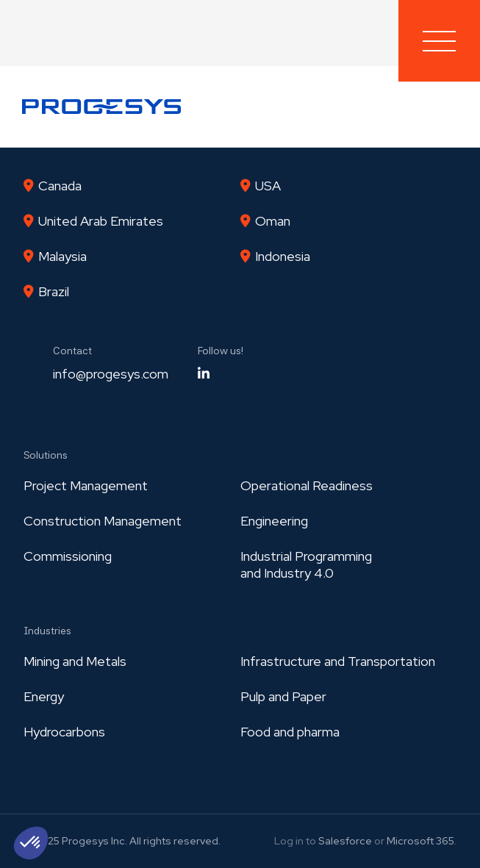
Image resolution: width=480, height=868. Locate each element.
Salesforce (345, 841)
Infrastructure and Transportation (338, 661)
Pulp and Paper (283, 696)
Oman (273, 221)
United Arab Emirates (101, 221)
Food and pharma (290, 732)
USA (268, 186)
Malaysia (62, 256)
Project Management (86, 485)
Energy (44, 696)
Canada (60, 186)
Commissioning (68, 556)
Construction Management (103, 521)
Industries (47, 631)
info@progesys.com (111, 374)
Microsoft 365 (420, 841)
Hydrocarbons (64, 732)
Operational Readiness (307, 485)
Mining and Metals (75, 661)
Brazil (54, 291)
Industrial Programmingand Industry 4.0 (306, 564)
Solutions (46, 455)
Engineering (274, 521)
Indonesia (283, 256)
